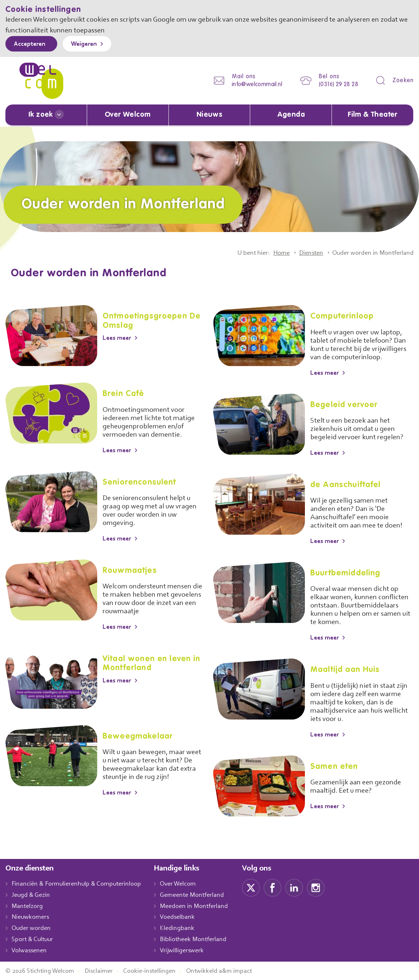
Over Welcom (128, 115)
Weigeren (89, 44)
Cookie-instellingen (158, 971)
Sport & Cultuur (34, 939)
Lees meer (119, 338)
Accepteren (31, 44)
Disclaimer (104, 971)
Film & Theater (373, 115)
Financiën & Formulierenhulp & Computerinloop (80, 884)
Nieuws (209, 115)
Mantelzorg (28, 906)
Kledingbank (184, 928)
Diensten (307, 253)
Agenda (291, 115)
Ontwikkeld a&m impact (230, 971)
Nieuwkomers (31, 917)
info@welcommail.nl (251, 84)
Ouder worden (32, 928)
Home (275, 253)
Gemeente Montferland (200, 895)
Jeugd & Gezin (33, 895)
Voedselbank (185, 917)
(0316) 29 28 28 (336, 84)
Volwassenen (31, 950)
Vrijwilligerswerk (190, 950)
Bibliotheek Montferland (201, 939)
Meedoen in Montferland (202, 906)
